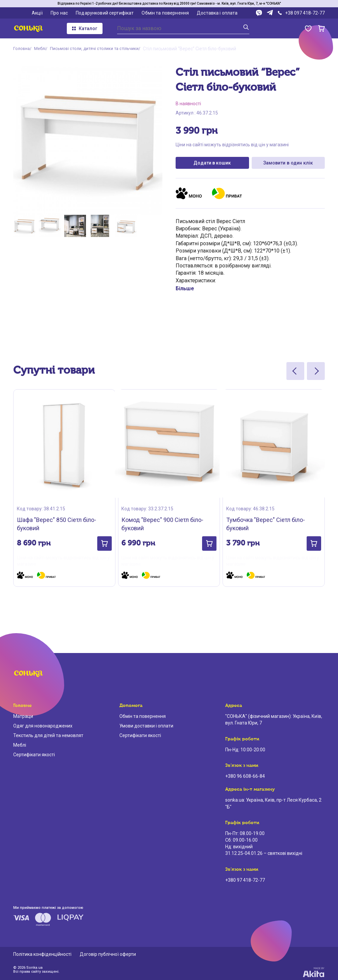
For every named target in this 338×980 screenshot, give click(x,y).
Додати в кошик (212, 164)
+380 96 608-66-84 (245, 775)
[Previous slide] (295, 374)
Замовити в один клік (288, 164)
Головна (22, 49)
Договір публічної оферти (108, 953)
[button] (101, 539)
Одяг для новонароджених (43, 725)
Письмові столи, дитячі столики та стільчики (102, 49)
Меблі (42, 49)
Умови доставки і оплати (146, 725)
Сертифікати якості (34, 753)
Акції (37, 13)
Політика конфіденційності (42, 953)
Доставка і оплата (217, 13)
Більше (185, 291)
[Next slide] (316, 374)
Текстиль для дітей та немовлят (48, 734)
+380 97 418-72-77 (245, 879)
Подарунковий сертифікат (105, 13)
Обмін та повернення (165, 13)
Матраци (23, 715)
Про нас (59, 13)
